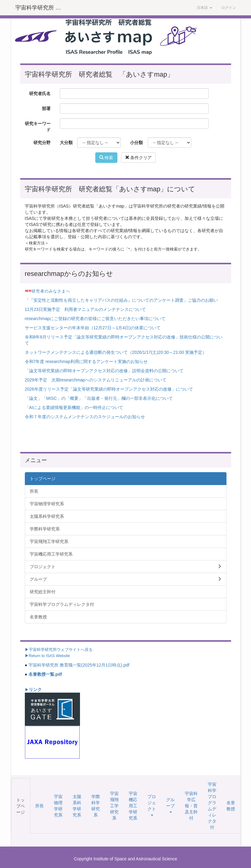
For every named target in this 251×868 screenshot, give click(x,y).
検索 (106, 158)
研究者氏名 (40, 94)
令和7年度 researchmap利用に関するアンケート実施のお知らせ (86, 361)
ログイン (229, 8)
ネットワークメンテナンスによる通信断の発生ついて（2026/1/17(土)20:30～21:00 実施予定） (116, 352)
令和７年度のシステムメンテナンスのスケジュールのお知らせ (85, 417)
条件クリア (139, 158)
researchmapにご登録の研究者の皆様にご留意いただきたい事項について (95, 319)
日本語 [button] (204, 8)
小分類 (136, 143)
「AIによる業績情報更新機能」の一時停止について (74, 407)
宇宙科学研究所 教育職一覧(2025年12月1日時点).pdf (79, 665)
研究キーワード (38, 127)
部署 (46, 109)
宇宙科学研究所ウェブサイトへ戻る (61, 650)
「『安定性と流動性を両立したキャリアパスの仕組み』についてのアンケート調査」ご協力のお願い (121, 300)
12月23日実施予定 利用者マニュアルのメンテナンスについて (85, 309)
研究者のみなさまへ (51, 291)
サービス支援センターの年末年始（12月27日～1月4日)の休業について (93, 328)
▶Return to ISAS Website (48, 656)
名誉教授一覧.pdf (45, 674)
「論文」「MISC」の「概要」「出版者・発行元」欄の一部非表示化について (99, 398)
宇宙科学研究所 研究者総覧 (41, 8)
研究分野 (42, 143)
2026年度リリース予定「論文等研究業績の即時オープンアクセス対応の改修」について (109, 389)
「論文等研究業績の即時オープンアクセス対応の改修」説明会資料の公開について (104, 371)
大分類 (66, 143)
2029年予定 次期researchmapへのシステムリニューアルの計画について (96, 380)
